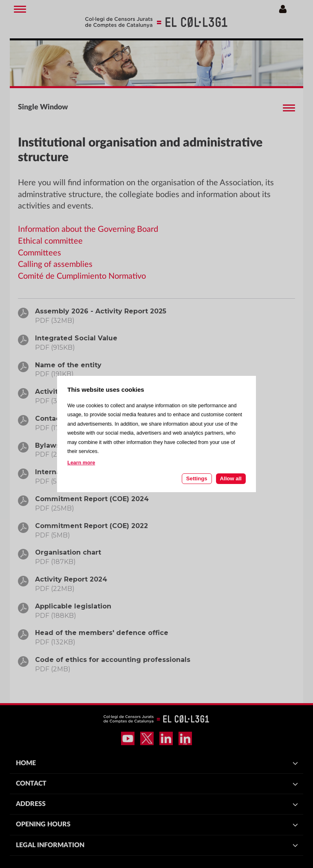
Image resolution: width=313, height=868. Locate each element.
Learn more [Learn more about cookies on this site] (81, 463)
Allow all (231, 478)
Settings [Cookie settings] (197, 478)
